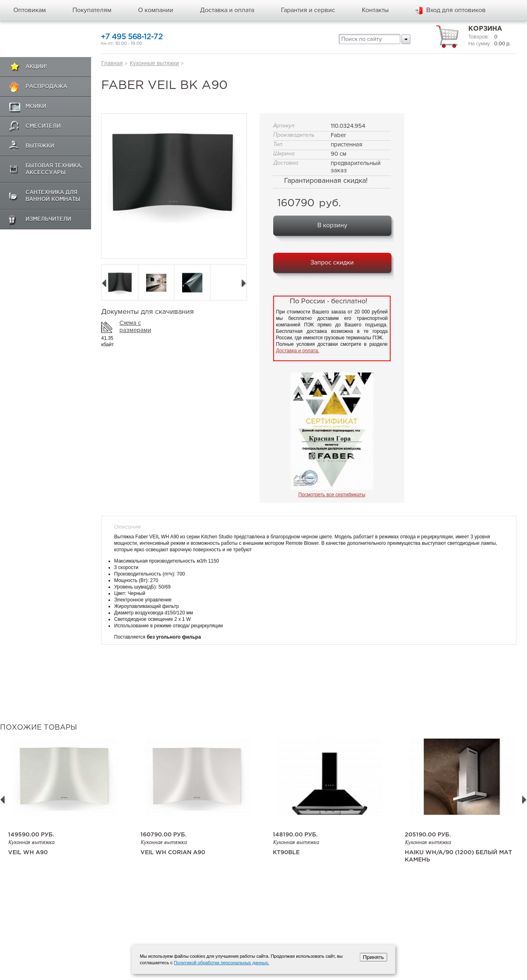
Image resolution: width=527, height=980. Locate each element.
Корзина (485, 29)
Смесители (43, 126)
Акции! (36, 67)
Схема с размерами (135, 326)
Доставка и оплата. (298, 351)
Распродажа (46, 87)
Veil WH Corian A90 (173, 853)
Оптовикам (30, 10)
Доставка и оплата (227, 10)
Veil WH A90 (28, 853)
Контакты (375, 10)
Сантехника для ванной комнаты (53, 196)
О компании (156, 10)
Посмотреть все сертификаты (332, 495)
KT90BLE (286, 853)
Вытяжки (40, 146)
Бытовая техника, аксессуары (54, 169)
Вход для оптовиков (456, 10)
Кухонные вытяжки (154, 63)
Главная (112, 63)
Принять (373, 957)
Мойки (36, 107)
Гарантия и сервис (308, 10)
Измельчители (48, 219)
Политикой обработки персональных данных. (222, 963)
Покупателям (92, 10)
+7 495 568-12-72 (132, 37)
